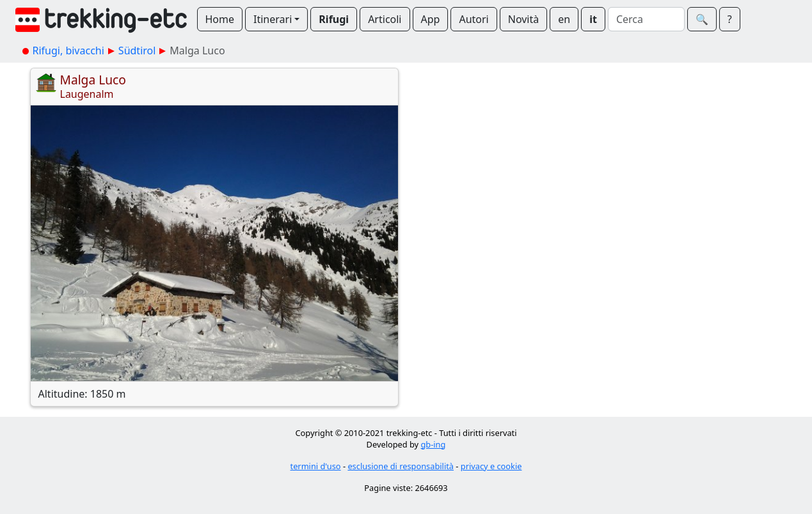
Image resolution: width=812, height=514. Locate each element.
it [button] (593, 19)
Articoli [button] (385, 19)
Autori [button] (474, 19)
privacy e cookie (491, 466)
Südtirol (137, 51)
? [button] (730, 19)
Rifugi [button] (334, 19)
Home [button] (220, 19)
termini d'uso (316, 466)
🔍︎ (702, 19)
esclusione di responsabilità (401, 466)
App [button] (431, 19)
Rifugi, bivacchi (68, 51)
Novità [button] (524, 19)
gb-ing (433, 444)
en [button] (564, 19)
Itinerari (273, 19)
